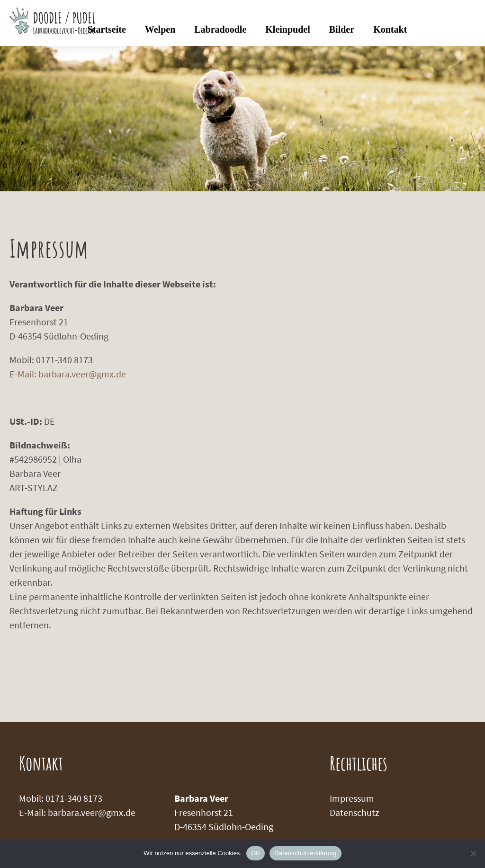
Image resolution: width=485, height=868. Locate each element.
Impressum (352, 798)
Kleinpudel (287, 29)
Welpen (160, 29)
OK (256, 853)
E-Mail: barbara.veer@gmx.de (68, 374)
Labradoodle (220, 29)
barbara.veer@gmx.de (92, 812)
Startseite (107, 29)
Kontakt (390, 29)
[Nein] (473, 853)
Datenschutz (355, 812)
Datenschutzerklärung (305, 853)
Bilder (342, 29)
